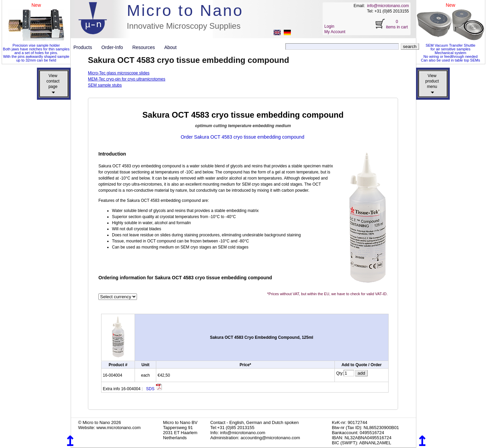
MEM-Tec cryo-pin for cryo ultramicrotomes (127, 79)
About (171, 47)
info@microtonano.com (388, 6)
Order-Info (115, 47)
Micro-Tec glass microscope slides (119, 73)
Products (85, 47)
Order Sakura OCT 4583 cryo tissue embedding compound (242, 137)
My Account (335, 32)
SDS (154, 389)
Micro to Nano (185, 10)
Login (329, 26)
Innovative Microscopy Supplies (184, 26)
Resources (146, 47)
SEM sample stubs (105, 85)
